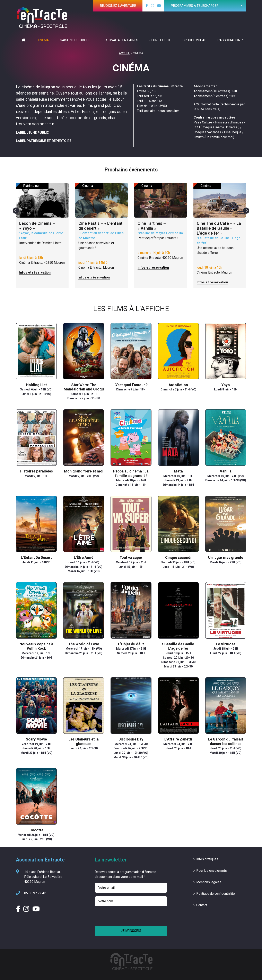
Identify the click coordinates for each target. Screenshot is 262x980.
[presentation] (126, 918)
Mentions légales (209, 882)
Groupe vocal (194, 40)
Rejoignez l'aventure (118, 6)
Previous (16, 211)
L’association (229, 40)
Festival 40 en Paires (120, 40)
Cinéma (43, 40)
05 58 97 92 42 (31, 893)
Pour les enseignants (212, 871)
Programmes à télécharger (195, 6)
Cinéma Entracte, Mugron (101, 250)
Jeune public (160, 40)
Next (246, 211)
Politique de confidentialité (216, 894)
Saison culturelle (76, 40)
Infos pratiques (207, 859)
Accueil (125, 53)
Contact (202, 905)
